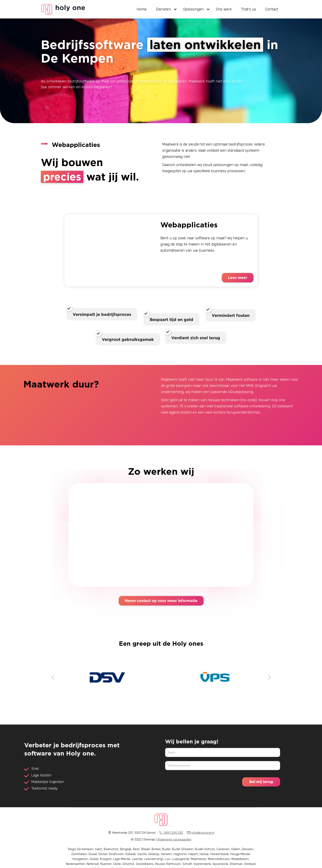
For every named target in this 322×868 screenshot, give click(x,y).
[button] (165, 9)
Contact (272, 9)
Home (142, 9)
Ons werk (224, 9)
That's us (248, 9)
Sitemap (149, 839)
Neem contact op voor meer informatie (161, 601)
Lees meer (238, 277)
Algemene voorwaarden (174, 839)
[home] (63, 9)
